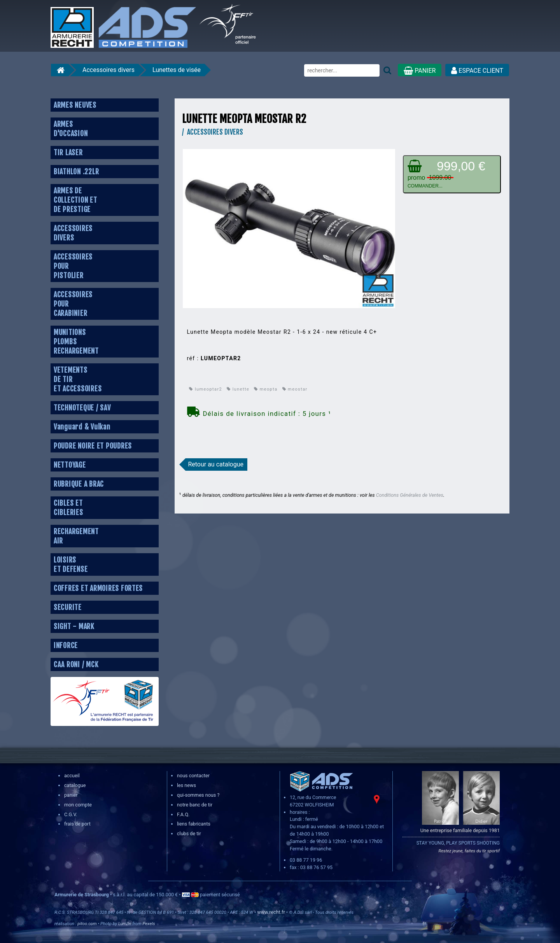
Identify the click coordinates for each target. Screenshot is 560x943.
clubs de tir (189, 833)
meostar (295, 389)
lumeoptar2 (206, 389)
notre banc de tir (195, 805)
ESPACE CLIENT (477, 71)
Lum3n (125, 924)
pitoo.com (87, 924)
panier (71, 795)
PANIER (420, 71)
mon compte (78, 805)
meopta (266, 389)
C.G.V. (71, 814)
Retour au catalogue (216, 464)
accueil (72, 776)
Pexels (149, 924)
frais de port (77, 824)
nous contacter (193, 776)
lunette (238, 389)
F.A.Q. (183, 814)
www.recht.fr (271, 912)
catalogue (75, 785)
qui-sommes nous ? (198, 795)
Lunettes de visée (177, 70)
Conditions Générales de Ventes (410, 495)
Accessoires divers (108, 70)
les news (186, 785)
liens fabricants (194, 824)
